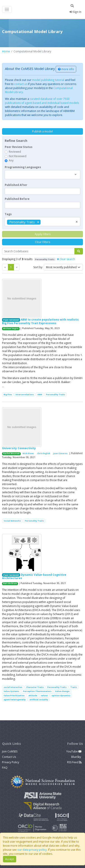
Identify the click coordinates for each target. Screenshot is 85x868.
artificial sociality (39, 700)
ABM (40, 394)
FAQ (5, 768)
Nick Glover (28, 453)
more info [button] (66, 69)
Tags (8, 214)
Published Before (17, 199)
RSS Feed (74, 762)
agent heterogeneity (15, 700)
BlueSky (76, 757)
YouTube (74, 751)
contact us (21, 84)
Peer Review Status (19, 147)
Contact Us (9, 757)
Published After (16, 185)
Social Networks (12, 521)
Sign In (75, 12)
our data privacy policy (32, 850)
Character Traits (35, 687)
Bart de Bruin (10, 583)
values (44, 695)
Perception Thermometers (37, 691)
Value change (62, 691)
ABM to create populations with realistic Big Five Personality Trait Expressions (40, 321)
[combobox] (42, 175)
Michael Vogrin (11, 328)
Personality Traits (56, 394)
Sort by (38, 267)
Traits (74, 687)
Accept (10, 859)
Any (11, 160)
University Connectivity (19, 448)
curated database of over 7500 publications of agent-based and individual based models (42, 101)
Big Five (8, 394)
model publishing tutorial (48, 80)
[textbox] (42, 191)
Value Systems (11, 691)
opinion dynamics (61, 695)
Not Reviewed (18, 156)
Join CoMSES (10, 751)
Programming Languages (23, 167)
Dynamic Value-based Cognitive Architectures (34, 576)
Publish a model (42, 131)
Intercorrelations (25, 394)
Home (6, 51)
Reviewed (15, 152)
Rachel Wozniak (11, 453)
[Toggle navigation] (7, 10)
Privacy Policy (11, 762)
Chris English (44, 453)
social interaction (13, 687)
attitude (33, 695)
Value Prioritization (14, 695)
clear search (66, 259)
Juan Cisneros (60, 453)
